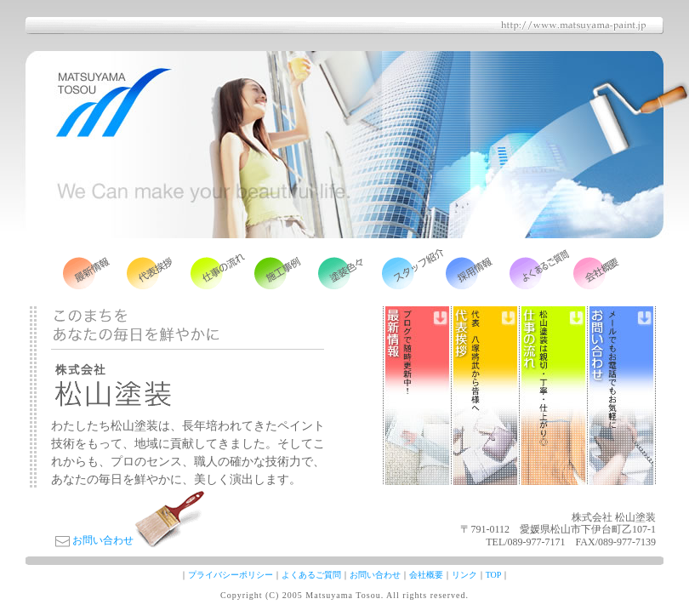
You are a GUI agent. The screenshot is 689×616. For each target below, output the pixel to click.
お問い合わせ (103, 540)
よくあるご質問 (311, 575)
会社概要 (426, 575)
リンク (464, 575)
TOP (494, 575)
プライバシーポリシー (231, 575)
